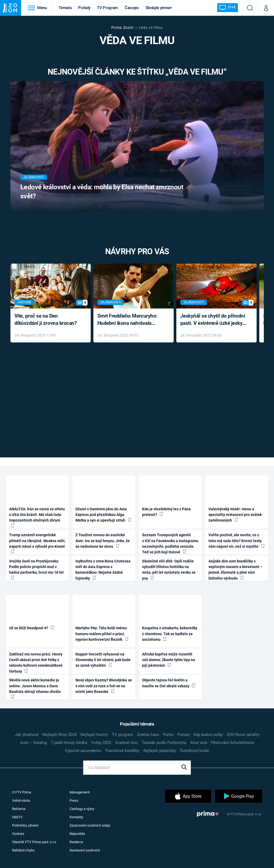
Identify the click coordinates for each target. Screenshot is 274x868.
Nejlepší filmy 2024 (60, 735)
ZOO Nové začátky (243, 735)
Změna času (148, 735)
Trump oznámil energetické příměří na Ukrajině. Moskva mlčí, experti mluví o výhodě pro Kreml (37, 543)
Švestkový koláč (195, 751)
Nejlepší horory (94, 735)
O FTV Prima (22, 792)
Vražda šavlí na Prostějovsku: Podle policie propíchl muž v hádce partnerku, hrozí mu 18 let (36, 569)
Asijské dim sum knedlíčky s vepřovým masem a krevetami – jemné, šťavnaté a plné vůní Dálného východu (235, 570)
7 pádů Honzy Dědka (69, 743)
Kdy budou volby (208, 735)
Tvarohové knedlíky (122, 751)
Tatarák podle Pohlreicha (164, 743)
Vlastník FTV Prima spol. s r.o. (34, 842)
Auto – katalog (33, 743)
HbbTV (17, 817)
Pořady (84, 8)
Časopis (132, 8)
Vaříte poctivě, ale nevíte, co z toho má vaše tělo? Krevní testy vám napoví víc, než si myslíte (237, 541)
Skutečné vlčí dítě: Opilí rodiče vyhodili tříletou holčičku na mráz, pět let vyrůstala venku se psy (169, 570)
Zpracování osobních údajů (90, 825)
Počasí (184, 735)
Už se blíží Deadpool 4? (32, 628)
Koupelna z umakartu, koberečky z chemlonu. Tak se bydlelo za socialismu (170, 634)
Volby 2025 (101, 743)
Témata (65, 8)
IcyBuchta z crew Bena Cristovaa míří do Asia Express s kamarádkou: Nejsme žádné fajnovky (103, 570)
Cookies (18, 834)
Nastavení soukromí (85, 850)
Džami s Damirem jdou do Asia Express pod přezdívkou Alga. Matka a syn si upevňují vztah (103, 515)
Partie (168, 735)
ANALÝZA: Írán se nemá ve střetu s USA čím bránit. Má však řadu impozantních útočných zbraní (37, 517)
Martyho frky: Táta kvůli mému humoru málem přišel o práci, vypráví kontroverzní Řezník (102, 634)
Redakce (76, 842)
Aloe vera (199, 743)
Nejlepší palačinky (160, 751)
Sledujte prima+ (159, 8)
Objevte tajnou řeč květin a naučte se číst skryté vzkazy (169, 683)
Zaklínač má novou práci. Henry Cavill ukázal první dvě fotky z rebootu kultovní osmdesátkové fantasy (36, 663)
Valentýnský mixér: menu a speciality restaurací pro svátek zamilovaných (235, 515)
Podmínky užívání (25, 825)
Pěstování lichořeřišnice (233, 743)
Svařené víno (126, 743)
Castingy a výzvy (82, 809)
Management (80, 792)
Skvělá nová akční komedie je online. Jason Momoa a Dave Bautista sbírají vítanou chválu (35, 688)
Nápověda (77, 834)
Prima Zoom (122, 28)
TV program (122, 735)
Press (74, 801)
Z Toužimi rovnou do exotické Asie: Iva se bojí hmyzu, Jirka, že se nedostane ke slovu (103, 541)
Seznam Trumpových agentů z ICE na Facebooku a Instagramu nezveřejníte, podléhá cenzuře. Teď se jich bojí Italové (170, 543)
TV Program (107, 8)
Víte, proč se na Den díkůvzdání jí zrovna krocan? (46, 319)
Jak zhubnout (27, 735)
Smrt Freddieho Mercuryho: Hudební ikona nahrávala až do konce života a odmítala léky (130, 320)
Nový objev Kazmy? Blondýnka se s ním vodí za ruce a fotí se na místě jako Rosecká (104, 686)
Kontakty (76, 817)
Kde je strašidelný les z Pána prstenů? (166, 512)
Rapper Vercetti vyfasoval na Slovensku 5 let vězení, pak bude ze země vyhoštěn (103, 660)
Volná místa (21, 801)
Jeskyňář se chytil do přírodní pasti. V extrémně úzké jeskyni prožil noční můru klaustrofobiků (214, 320)
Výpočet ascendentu (83, 751)
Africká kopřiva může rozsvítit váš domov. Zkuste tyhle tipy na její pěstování (169, 660)
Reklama (19, 809)
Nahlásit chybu (23, 850)
